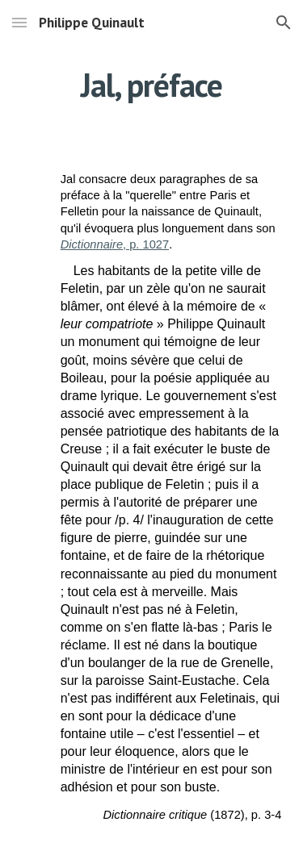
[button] (19, 22)
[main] (152, 85)
